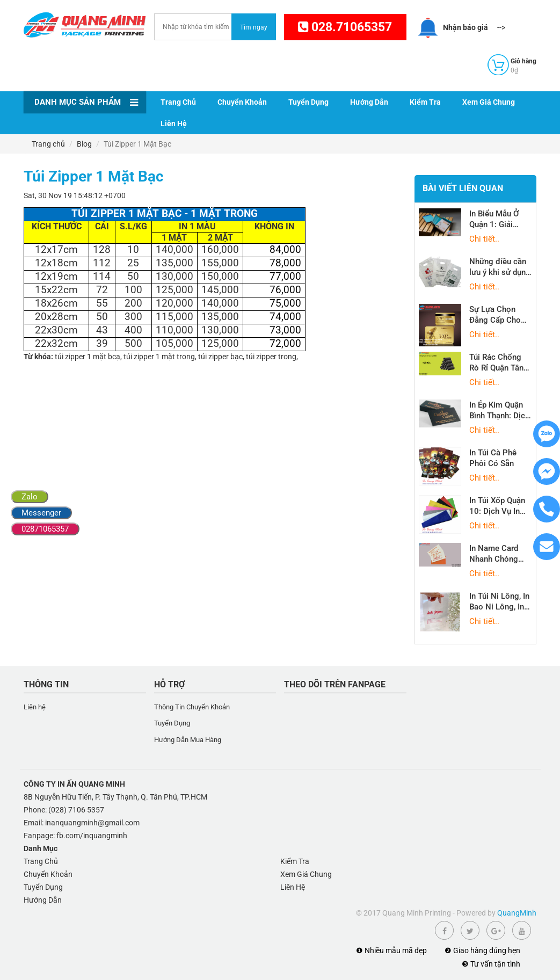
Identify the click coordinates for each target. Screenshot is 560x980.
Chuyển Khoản (242, 102)
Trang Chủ (178, 102)
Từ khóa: (38, 357)
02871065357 (45, 529)
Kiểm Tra (425, 102)
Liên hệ (35, 707)
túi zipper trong (271, 357)
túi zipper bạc (220, 357)
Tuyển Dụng (308, 102)
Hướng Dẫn (369, 102)
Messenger (41, 513)
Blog (84, 144)
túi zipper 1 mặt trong (159, 357)
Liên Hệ (174, 124)
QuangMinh (517, 913)
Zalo (30, 497)
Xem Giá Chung (489, 102)
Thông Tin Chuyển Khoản (192, 707)
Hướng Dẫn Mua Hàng (188, 740)
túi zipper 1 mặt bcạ (88, 357)
